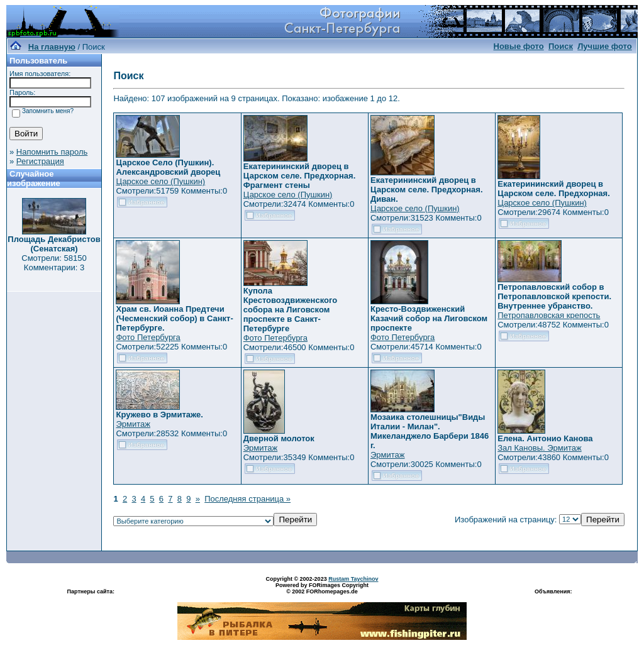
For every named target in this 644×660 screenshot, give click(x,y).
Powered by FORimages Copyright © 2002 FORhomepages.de (322, 588)
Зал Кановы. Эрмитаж (539, 448)
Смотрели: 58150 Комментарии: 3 (54, 263)
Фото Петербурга (148, 337)
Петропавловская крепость (549, 315)
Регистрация (40, 161)
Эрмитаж (133, 424)
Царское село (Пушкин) (160, 181)
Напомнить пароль (52, 152)
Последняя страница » (247, 499)
